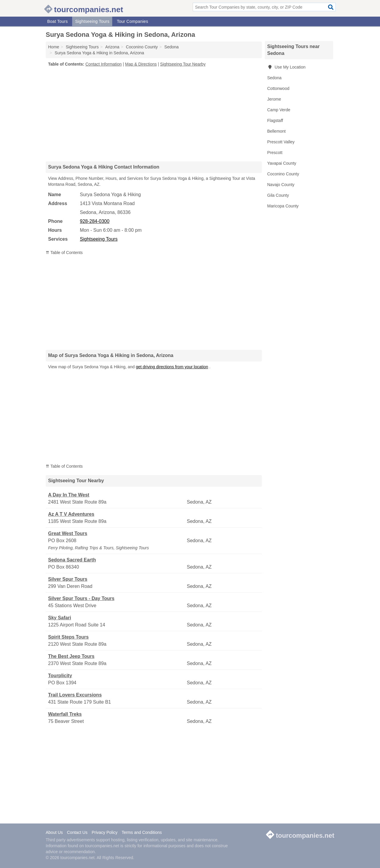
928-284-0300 (95, 221)
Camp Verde (279, 110)
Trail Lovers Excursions (75, 695)
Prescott (275, 153)
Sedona (274, 78)
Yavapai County (282, 163)
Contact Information (104, 64)
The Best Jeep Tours (71, 656)
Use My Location (286, 67)
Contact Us (77, 832)
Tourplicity (60, 676)
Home (54, 47)
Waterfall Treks (65, 714)
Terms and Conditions (142, 832)
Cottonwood (278, 88)
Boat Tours (57, 21)
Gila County (278, 195)
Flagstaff (275, 120)
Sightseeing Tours (92, 21)
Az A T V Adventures (71, 514)
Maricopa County (283, 206)
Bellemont (276, 131)
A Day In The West (69, 495)
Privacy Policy (105, 832)
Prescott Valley (281, 142)
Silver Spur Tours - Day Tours (81, 598)
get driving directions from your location (172, 367)
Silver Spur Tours (68, 579)
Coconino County (283, 174)
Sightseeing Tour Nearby (183, 64)
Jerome (274, 99)
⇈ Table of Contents (64, 253)
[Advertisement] (154, 114)
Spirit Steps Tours (68, 637)
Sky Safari (60, 618)
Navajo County (281, 185)
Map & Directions (141, 64)
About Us (54, 832)
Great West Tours (68, 533)
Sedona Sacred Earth (72, 560)
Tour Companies (132, 21)
